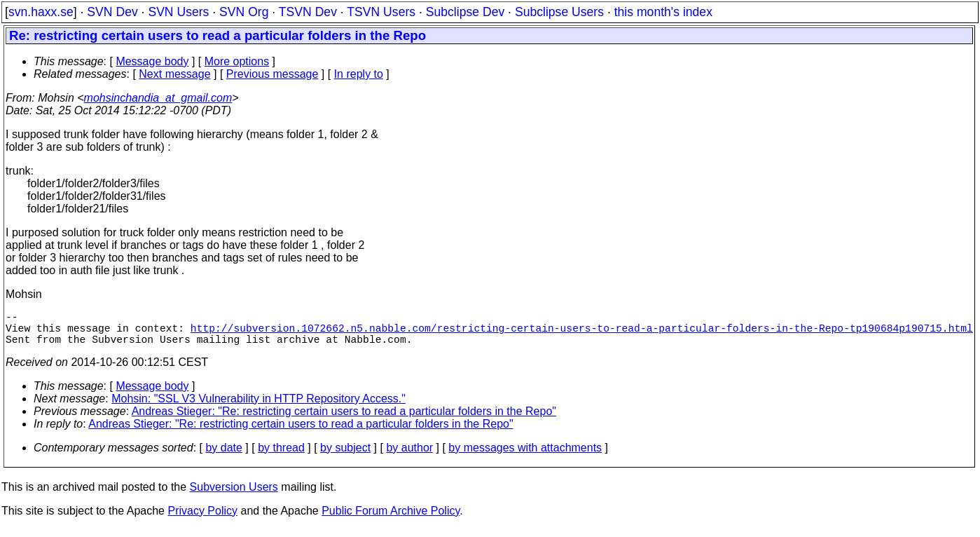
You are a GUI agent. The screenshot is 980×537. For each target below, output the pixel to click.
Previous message (272, 74)
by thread (281, 456)
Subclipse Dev (465, 12)
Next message (174, 74)
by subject (345, 456)
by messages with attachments (525, 456)
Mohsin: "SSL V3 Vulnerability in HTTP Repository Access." (258, 407)
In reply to (359, 74)
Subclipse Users (559, 12)
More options (237, 61)
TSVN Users (381, 12)
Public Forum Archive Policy (391, 519)
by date (223, 456)
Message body (152, 61)
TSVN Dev (308, 12)
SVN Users (178, 12)
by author (409, 456)
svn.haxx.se (41, 12)
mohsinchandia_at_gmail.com (158, 98)
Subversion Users (234, 495)
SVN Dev (112, 12)
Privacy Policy (202, 519)
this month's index (663, 12)
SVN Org (244, 12)
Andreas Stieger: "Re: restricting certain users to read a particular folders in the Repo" (344, 420)
